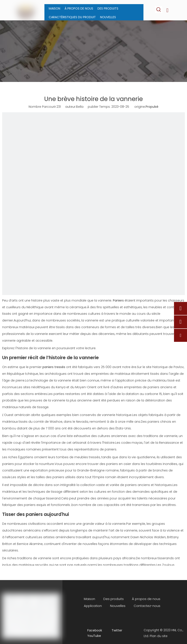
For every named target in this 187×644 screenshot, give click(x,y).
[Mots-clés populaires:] (159, 10)
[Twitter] (116, 630)
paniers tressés (54, 367)
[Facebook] (91, 630)
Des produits (114, 599)
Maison (89, 599)
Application (93, 606)
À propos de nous (146, 599)
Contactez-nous (147, 606)
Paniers (118, 300)
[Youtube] (91, 636)
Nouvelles (118, 606)
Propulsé (152, 107)
